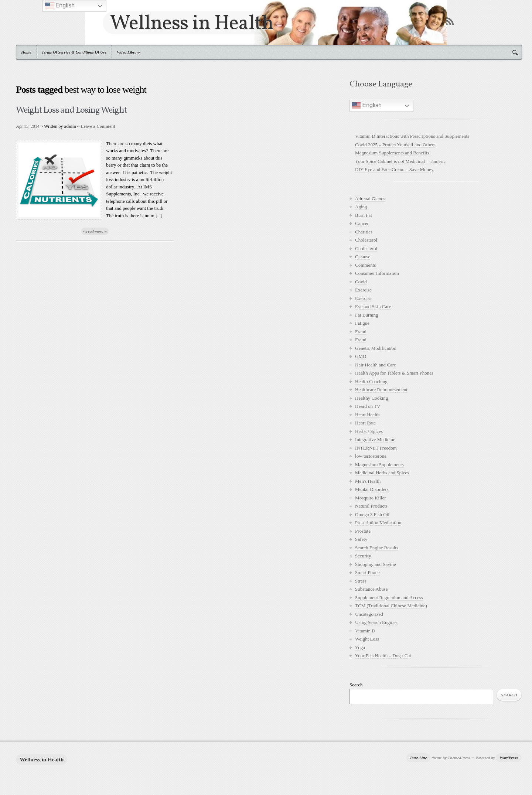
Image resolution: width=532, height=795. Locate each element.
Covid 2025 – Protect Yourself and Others (395, 145)
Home (26, 52)
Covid (361, 282)
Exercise (363, 290)
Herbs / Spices (369, 431)
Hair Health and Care (376, 365)
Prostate (363, 531)
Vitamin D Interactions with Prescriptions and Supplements (412, 136)
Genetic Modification (376, 348)
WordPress (509, 758)
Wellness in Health (192, 23)
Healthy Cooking (371, 398)
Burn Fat (364, 215)
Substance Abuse (371, 589)
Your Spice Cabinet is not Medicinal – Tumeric (400, 161)
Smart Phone (367, 572)
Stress (361, 581)
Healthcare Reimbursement (381, 390)
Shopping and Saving (376, 564)
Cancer (362, 223)
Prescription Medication (378, 523)
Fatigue (362, 323)
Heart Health (367, 415)
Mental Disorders (372, 489)
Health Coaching (371, 381)
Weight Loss (367, 639)
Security (363, 556)
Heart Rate (365, 423)
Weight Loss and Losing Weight (71, 110)
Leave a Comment (98, 126)
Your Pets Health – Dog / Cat (383, 656)
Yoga (360, 647)
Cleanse (363, 257)
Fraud (361, 332)
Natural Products (371, 506)
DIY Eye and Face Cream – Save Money (394, 169)
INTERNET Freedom (376, 448)
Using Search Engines (376, 622)
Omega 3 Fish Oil (372, 514)
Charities (364, 232)
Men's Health (368, 481)
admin (70, 126)
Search (356, 685)
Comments (365, 265)
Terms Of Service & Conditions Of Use (74, 52)
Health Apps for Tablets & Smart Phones (394, 373)
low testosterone (371, 456)
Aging (361, 207)
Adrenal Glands (370, 199)
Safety (361, 539)
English (367, 106)
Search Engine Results (377, 548)
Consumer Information (377, 273)
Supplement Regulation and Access (389, 598)
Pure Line (419, 758)
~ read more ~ (95, 231)
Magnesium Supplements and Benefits (392, 153)
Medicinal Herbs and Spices (382, 473)
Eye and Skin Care (373, 306)
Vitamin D (365, 631)
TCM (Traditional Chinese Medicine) (391, 606)
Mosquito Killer (370, 498)
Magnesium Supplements (379, 465)
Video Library (128, 52)
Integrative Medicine (375, 439)
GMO (361, 356)
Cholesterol (366, 240)
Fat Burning (366, 315)
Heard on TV (368, 406)
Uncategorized (369, 614)
